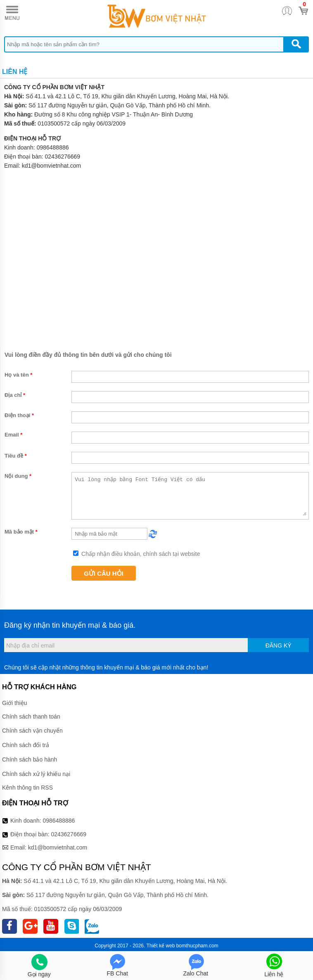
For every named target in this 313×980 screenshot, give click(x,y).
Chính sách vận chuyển (32, 731)
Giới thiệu (15, 703)
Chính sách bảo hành (30, 759)
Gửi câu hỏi (104, 573)
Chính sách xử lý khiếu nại (36, 774)
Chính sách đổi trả (26, 745)
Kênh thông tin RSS (27, 788)
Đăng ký (279, 645)
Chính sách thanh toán (31, 717)
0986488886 (53, 147)
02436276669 (63, 157)
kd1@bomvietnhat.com (58, 847)
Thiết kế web (161, 946)
